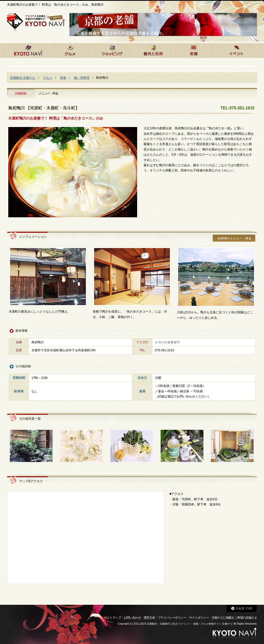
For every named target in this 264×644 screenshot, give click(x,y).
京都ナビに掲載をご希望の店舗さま (234, 618)
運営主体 (149, 618)
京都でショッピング (112, 50)
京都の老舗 (195, 50)
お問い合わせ (132, 618)
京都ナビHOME (28, 50)
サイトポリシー (199, 618)
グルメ (48, 78)
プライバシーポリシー (172, 618)
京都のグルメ (70, 50)
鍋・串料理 (82, 78)
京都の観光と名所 (153, 50)
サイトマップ (112, 618)
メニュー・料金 (48, 93)
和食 (63, 78)
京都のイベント (236, 50)
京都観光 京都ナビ (23, 78)
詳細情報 (21, 93)
